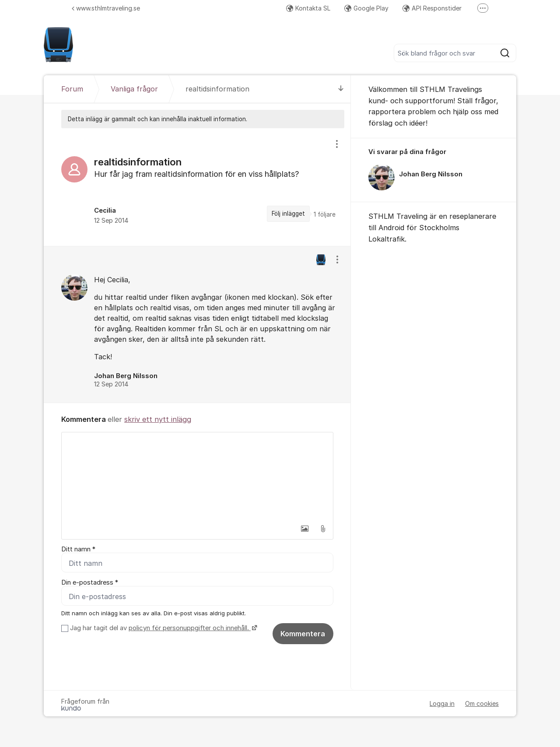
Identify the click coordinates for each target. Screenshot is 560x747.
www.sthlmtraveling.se (106, 8)
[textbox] (197, 476)
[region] (197, 187)
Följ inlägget (288, 214)
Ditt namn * (78, 549)
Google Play (366, 8)
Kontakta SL (308, 8)
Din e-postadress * (90, 582)
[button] (304, 529)
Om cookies (482, 703)
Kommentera (303, 634)
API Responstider (432, 8)
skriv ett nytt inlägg (158, 419)
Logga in (442, 703)
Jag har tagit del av (163, 628)
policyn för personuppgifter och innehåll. (190, 628)
